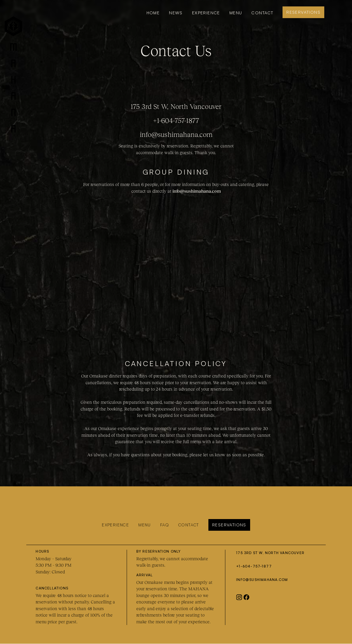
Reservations (303, 12)
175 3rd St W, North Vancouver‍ (270, 553)
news (176, 13)
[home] (13, 75)
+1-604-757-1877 (176, 120)
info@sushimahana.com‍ (262, 580)
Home (153, 13)
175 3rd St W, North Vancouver (176, 106)
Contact (262, 13)
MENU (236, 13)
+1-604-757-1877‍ (254, 566)
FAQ (165, 525)
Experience (206, 13)
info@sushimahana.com (176, 134)
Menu (145, 525)
